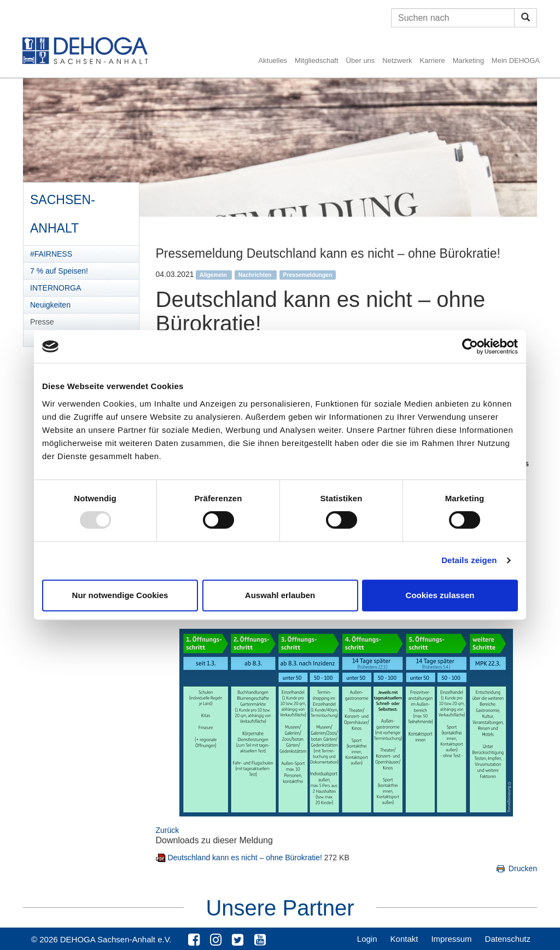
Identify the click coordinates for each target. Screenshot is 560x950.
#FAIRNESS (51, 254)
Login (367, 939)
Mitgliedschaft (316, 60)
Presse (42, 322)
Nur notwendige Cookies (120, 595)
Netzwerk (397, 60)
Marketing (468, 60)
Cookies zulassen (440, 595)
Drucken (516, 868)
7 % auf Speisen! (59, 271)
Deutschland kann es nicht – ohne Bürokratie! (246, 858)
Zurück (168, 830)
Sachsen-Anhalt (62, 210)
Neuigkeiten (50, 305)
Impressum (451, 939)
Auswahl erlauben (280, 595)
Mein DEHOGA (516, 60)
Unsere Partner (280, 908)
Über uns (361, 60)
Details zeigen (469, 560)
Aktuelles (273, 60)
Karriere (433, 60)
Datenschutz (508, 939)
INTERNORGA (56, 288)
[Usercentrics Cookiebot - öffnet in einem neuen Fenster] (470, 346)
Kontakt (404, 939)
